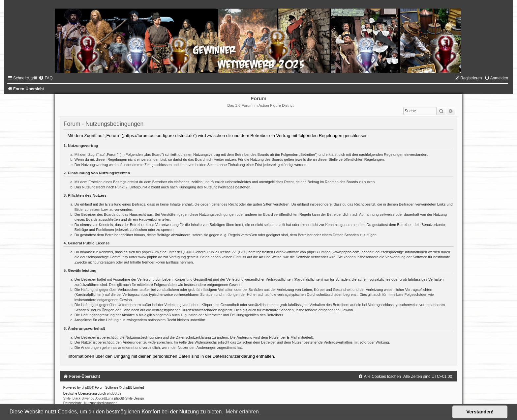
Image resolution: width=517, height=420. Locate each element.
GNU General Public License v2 (210, 252)
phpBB (86, 388)
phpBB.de (114, 393)
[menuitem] (46, 78)
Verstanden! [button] (480, 412)
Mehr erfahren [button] (242, 412)
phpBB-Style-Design (129, 398)
